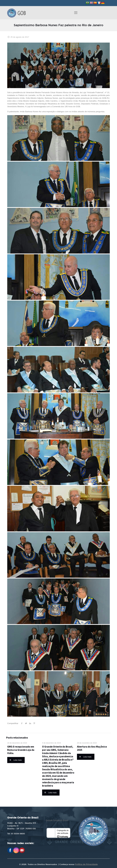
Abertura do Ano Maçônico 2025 (92, 748)
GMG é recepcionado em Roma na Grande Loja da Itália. (21, 750)
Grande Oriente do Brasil (57, 820)
